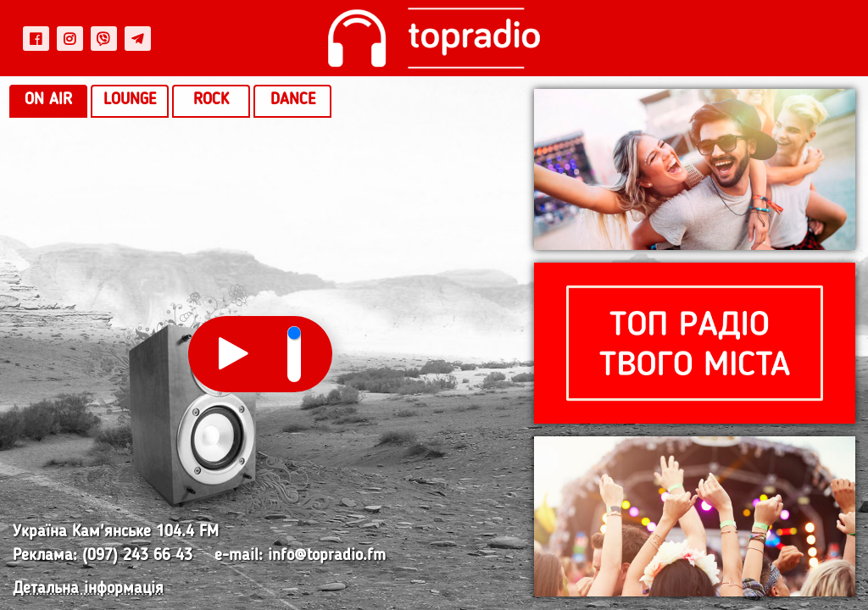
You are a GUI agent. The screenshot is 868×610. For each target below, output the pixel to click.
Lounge (130, 100)
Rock (211, 100)
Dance (293, 100)
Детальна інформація (88, 589)
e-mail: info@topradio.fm (300, 556)
